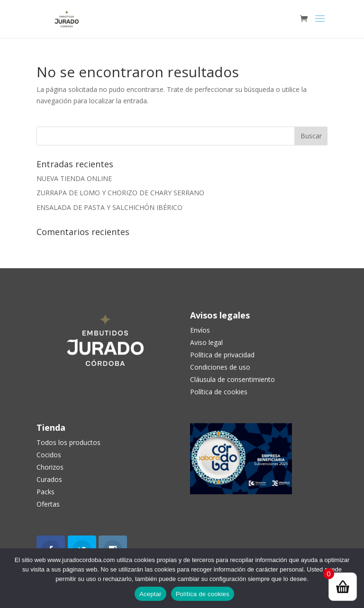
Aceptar (150, 594)
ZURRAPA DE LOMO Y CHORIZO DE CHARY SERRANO (120, 193)
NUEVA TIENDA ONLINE (74, 178)
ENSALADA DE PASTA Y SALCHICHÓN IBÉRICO (109, 207)
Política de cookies (203, 594)
